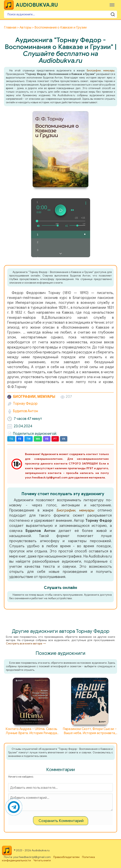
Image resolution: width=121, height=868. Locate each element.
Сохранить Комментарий (61, 821)
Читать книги (42, 860)
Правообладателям (66, 857)
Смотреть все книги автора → (26, 644)
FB (20, 439)
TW (29, 439)
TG (11, 439)
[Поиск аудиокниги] (60, 14)
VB (47, 439)
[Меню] (112, 5)
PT (55, 439)
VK (64, 439)
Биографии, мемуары (101, 70)
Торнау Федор (25, 404)
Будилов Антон (25, 411)
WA (38, 439)
